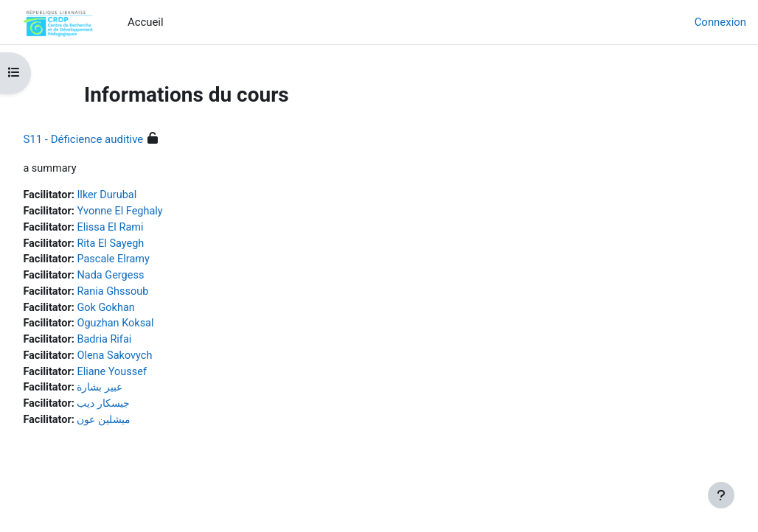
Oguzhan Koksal (151, 328)
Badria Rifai (139, 344)
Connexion (720, 22)
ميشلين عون (140, 427)
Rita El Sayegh (146, 245)
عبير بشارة (136, 393)
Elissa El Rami (146, 229)
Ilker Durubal (142, 196)
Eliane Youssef (147, 377)
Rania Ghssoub (148, 295)
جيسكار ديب (140, 410)
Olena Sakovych (150, 361)
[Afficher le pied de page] (721, 495)
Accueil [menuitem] (146, 22)
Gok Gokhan (141, 312)
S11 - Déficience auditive (116, 139)
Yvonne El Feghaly (156, 212)
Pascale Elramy (149, 262)
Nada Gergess (146, 279)
